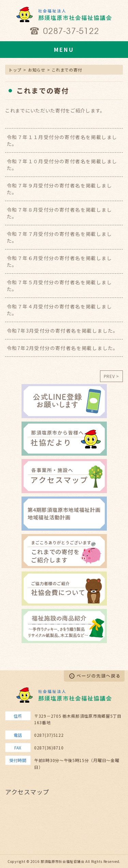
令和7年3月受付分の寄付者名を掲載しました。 (63, 331)
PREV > (111, 376)
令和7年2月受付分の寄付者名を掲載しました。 (63, 348)
